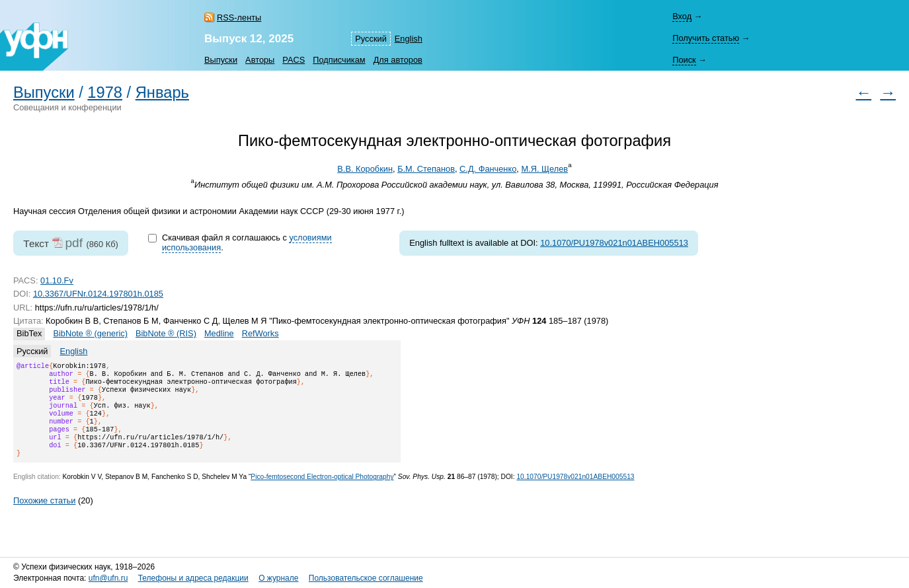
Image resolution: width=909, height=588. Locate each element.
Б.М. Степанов (426, 169)
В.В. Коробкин (365, 169)
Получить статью (706, 38)
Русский (371, 39)
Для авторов (398, 60)
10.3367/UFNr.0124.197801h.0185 (98, 294)
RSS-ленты (239, 18)
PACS (294, 60)
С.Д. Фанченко (488, 169)
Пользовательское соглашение (366, 578)
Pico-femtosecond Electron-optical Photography (322, 493)
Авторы (260, 60)
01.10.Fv (57, 280)
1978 (105, 92)
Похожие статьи (44, 516)
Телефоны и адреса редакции (193, 578)
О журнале (278, 578)
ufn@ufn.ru (108, 578)
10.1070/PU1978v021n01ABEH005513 (614, 243)
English (409, 39)
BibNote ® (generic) (90, 333)
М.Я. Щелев (544, 169)
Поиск (684, 60)
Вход (682, 16)
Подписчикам (339, 60)
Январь (162, 92)
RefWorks (260, 333)
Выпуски (221, 60)
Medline (219, 333)
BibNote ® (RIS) (166, 333)
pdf (74, 243)
